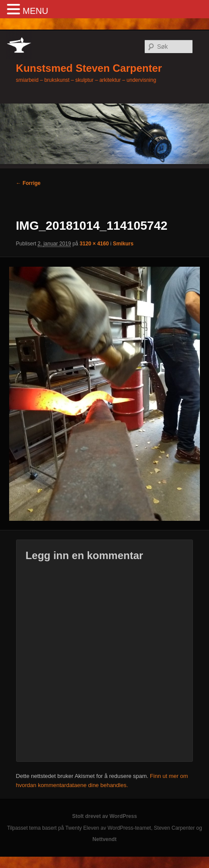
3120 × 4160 (94, 244)
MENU (35, 11)
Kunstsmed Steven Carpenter (89, 68)
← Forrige (28, 183)
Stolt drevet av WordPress (104, 816)
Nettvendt (104, 839)
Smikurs (123, 244)
